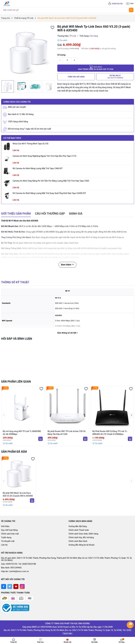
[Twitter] (10, 587)
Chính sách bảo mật (10, 534)
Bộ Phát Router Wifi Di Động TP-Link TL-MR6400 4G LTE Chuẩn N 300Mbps (110, 433)
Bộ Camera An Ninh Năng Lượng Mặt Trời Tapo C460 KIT (38, 168)
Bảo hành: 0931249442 (11, 568)
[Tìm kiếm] (131, 10)
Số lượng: (62, 55)
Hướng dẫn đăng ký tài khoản (82, 545)
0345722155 (117, 4)
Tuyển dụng (6, 537)
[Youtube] (16, 587)
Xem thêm (67, 265)
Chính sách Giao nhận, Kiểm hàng (83, 534)
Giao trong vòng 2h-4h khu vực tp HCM (96, 68)
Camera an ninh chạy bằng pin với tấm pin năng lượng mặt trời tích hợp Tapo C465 (51, 181)
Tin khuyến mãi (8, 541)
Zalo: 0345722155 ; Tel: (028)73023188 (19, 564)
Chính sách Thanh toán (79, 530)
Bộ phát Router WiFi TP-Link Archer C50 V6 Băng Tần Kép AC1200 (67, 433)
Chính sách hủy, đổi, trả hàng (81, 537)
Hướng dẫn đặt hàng (78, 526)
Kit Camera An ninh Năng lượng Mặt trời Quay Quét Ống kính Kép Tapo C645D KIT (49, 193)
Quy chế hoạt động (9, 530)
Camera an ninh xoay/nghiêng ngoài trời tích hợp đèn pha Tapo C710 (44, 156)
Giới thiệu (5, 526)
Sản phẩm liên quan (16, 382)
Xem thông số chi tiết (67, 333)
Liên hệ (4, 545)
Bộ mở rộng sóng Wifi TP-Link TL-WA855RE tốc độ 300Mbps (22, 433)
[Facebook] (4, 587)
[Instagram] (22, 587)
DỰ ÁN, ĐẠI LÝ (115, 77)
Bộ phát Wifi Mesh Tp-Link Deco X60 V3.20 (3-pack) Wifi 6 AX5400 (18, 494)
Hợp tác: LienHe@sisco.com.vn (15, 571)
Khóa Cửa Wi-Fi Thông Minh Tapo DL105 (31, 144)
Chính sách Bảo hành (78, 541)
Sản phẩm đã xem (14, 452)
